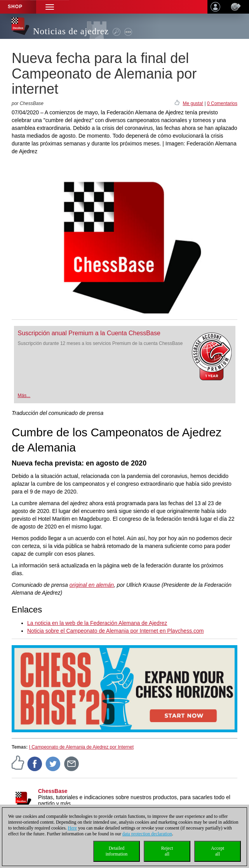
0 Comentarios (222, 103)
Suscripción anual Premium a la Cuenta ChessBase (89, 333)
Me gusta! (193, 103)
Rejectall (167, 851)
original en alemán (92, 585)
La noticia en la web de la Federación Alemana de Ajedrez (97, 623)
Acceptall (218, 851)
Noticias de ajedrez (71, 31)
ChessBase (53, 791)
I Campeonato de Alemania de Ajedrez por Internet (81, 747)
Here (72, 828)
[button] (50, 7)
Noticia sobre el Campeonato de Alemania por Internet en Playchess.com (115, 631)
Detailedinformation (117, 851)
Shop (15, 7)
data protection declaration (147, 834)
